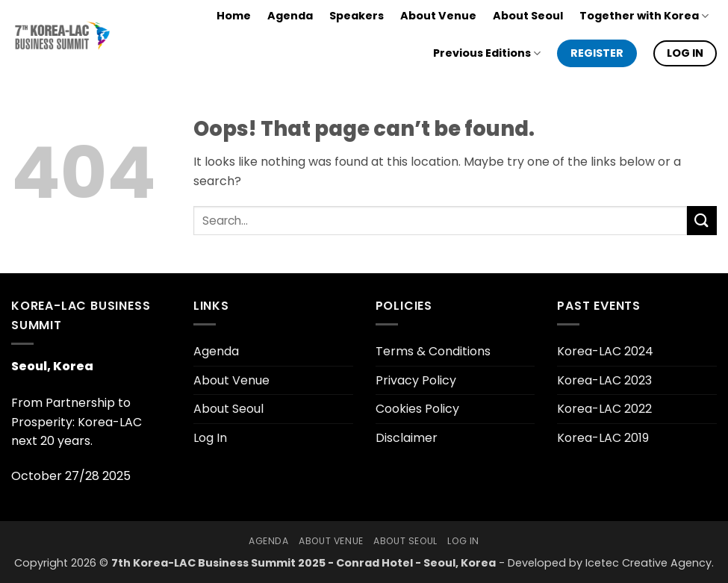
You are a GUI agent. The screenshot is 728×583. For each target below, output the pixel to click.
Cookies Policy (417, 409)
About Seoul (528, 16)
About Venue (438, 16)
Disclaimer (407, 438)
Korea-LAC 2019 (603, 438)
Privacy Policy (416, 380)
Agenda (290, 16)
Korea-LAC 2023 (604, 380)
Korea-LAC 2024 (605, 351)
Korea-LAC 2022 (604, 409)
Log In (210, 438)
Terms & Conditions (433, 351)
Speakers (357, 16)
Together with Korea (644, 16)
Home (234, 16)
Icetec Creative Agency (648, 563)
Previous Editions (487, 53)
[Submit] (702, 221)
